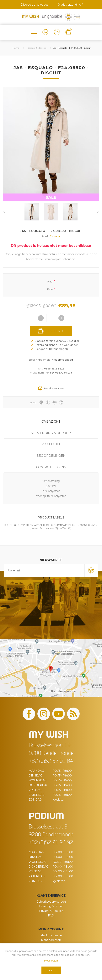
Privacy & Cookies (51, 911)
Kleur (50, 289)
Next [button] (95, 212)
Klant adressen (51, 940)
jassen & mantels (42, 528)
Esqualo (55, 236)
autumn (20, 525)
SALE (51, 197)
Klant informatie (51, 935)
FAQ (51, 916)
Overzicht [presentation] (51, 422)
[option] (32, 212)
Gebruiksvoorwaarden (51, 902)
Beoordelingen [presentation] (51, 456)
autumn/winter (61, 525)
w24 (63, 528)
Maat (50, 281)
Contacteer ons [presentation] (51, 467)
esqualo (85, 525)
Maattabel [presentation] (51, 444)
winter (38, 525)
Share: (33, 402)
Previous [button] (7, 212)
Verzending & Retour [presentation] (51, 433)
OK (51, 970)
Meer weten (51, 961)
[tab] (51, 422)
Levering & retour (51, 906)
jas (6, 525)
